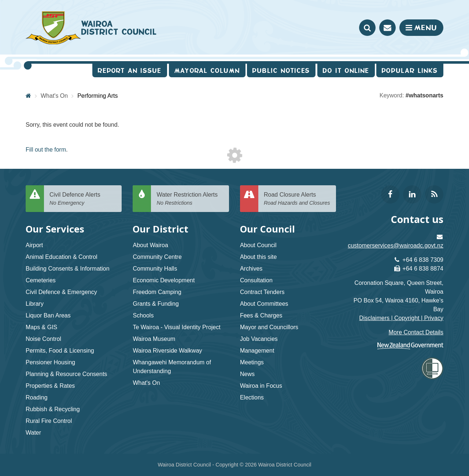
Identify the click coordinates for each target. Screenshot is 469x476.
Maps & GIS (41, 327)
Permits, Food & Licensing (60, 351)
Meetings (252, 362)
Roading (37, 397)
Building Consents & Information (68, 269)
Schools (143, 315)
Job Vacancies (259, 339)
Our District (160, 229)
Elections (252, 397)
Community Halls (155, 269)
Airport (34, 245)
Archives (251, 269)
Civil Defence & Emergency (61, 292)
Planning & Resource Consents (66, 374)
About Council (258, 245)
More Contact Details (416, 332)
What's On (54, 96)
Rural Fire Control (49, 421)
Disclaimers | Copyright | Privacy (401, 318)
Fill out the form (46, 150)
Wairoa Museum (154, 339)
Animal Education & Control (62, 257)
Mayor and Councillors (269, 327)
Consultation (256, 280)
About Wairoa (150, 245)
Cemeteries (41, 280)
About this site (258, 257)
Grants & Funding (156, 304)
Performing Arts (97, 96)
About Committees (264, 304)
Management (257, 351)
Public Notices (281, 70)
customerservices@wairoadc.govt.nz (396, 246)
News (247, 374)
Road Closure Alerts (297, 199)
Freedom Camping (157, 292)
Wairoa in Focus (261, 386)
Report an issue (130, 70)
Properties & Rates (50, 386)
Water (33, 433)
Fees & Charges (261, 315)
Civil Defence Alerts (83, 199)
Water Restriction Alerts (190, 199)
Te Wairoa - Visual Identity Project (176, 327)
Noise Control (43, 339)
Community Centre (157, 257)
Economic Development (164, 280)
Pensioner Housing (50, 362)
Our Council (267, 229)
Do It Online (346, 70)
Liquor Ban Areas (48, 315)
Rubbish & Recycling (53, 409)
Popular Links (410, 70)
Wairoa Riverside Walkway (167, 351)
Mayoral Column (207, 70)
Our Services (55, 229)
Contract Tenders (262, 292)
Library (35, 304)
